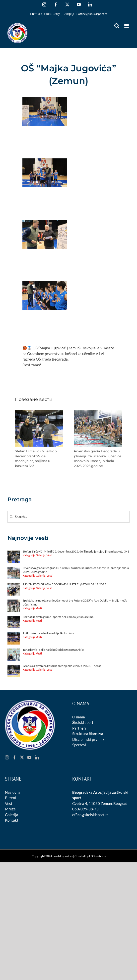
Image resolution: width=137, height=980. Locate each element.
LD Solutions (97, 856)
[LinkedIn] (37, 757)
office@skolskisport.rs (93, 14)
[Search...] (68, 517)
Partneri (79, 728)
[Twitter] (22, 757)
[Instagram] (7, 757)
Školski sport (83, 722)
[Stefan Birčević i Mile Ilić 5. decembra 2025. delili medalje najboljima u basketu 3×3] (39, 412)
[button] (19, 439)
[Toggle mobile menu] (127, 26)
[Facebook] (14, 757)
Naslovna (13, 792)
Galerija (12, 815)
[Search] (11, 517)
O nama (79, 717)
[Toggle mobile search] (117, 26)
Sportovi (79, 745)
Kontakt (12, 820)
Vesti (9, 803)
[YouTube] (29, 757)
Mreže (10, 809)
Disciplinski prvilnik (88, 739)
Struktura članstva (88, 734)
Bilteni (10, 798)
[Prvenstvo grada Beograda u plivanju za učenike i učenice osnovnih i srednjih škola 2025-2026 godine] (98, 412)
